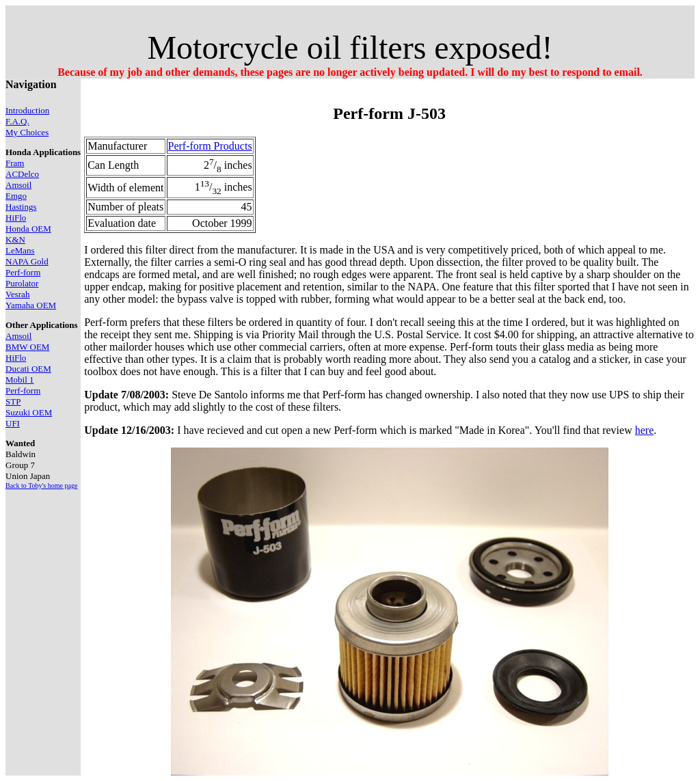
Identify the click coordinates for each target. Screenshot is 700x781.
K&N (15, 239)
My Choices (27, 132)
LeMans (20, 250)
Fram (15, 163)
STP (13, 401)
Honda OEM (28, 229)
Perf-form (23, 272)
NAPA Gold (27, 261)
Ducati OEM (28, 369)
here (645, 430)
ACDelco (22, 174)
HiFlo (16, 218)
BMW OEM (27, 347)
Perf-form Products (210, 146)
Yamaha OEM (31, 305)
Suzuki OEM (29, 412)
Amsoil (18, 185)
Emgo (16, 196)
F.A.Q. (17, 121)
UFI (13, 423)
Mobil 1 (20, 380)
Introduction (27, 110)
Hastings (21, 207)
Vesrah (17, 294)
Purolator (22, 283)
